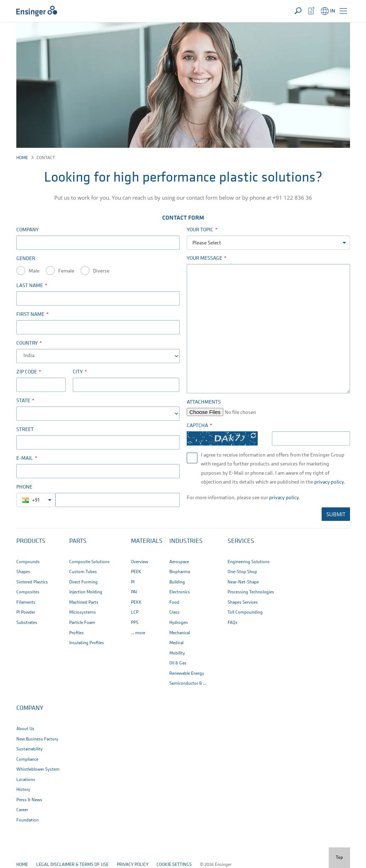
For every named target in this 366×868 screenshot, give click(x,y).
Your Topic (200, 230)
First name (30, 315)
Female (66, 271)
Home (22, 158)
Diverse (101, 271)
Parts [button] (78, 541)
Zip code (27, 372)
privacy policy (329, 482)
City (78, 372)
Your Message (204, 258)
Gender (26, 259)
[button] (343, 11)
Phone (24, 487)
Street (25, 430)
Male (34, 271)
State (23, 401)
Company (28, 230)
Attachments (204, 402)
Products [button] (31, 541)
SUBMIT (336, 514)
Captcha (197, 426)
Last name (30, 286)
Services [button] (241, 541)
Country (27, 343)
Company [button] (30, 708)
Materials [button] (147, 541)
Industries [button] (186, 541)
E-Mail (25, 459)
